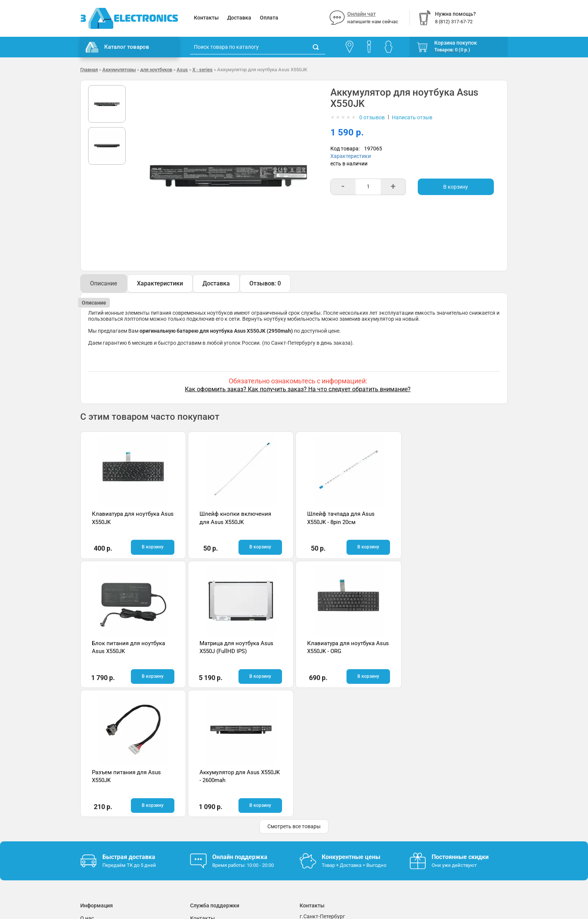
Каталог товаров (117, 47)
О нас (87, 789)
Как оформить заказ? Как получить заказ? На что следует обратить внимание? (298, 389)
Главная (89, 70)
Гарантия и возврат (105, 800)
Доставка (239, 18)
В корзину (456, 187)
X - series (202, 70)
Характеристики (351, 156)
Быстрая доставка (129, 728)
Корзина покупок (456, 43)
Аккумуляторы (119, 70)
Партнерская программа (111, 834)
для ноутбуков (156, 70)
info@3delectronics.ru (368, 809)
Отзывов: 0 (265, 283)
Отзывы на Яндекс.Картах (442, 801)
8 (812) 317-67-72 (321, 809)
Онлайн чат (361, 14)
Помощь (201, 800)
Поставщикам (98, 823)
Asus (182, 70)
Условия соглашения (106, 811)
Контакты (206, 18)
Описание (104, 283)
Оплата (269, 18)
